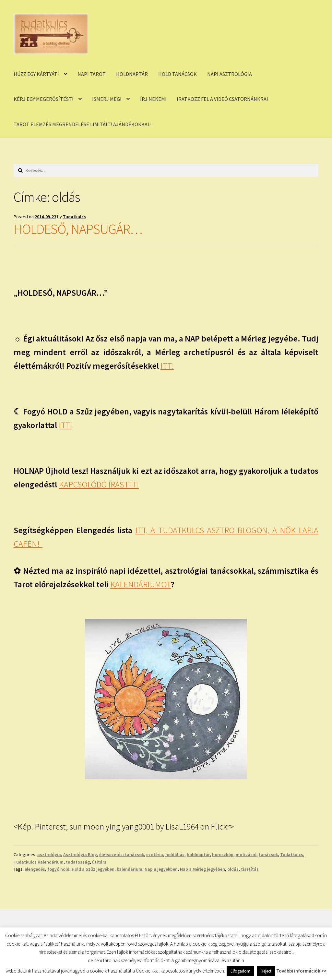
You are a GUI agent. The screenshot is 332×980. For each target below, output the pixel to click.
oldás (233, 869)
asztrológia (49, 855)
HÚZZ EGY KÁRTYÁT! (36, 74)
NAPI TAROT (92, 74)
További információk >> (301, 971)
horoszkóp (223, 855)
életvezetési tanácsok (122, 855)
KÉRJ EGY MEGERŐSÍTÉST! (43, 99)
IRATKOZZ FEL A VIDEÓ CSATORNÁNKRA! (222, 99)
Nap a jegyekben (161, 869)
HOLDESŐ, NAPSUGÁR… (78, 229)
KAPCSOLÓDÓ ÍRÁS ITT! (99, 484)
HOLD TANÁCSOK (178, 74)
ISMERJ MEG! (107, 99)
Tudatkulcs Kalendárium (39, 862)
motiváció (246, 855)
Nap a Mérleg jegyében (202, 869)
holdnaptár (198, 855)
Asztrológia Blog (80, 855)
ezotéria (155, 855)
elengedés (35, 869)
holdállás (175, 855)
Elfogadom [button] (240, 971)
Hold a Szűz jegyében (93, 869)
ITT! (167, 366)
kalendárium (130, 869)
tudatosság (78, 862)
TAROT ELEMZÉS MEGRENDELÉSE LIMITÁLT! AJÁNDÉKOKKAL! (83, 124)
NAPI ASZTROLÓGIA (230, 74)
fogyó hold (58, 869)
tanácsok (268, 855)
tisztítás (250, 869)
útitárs (99, 862)
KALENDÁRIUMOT (141, 584)
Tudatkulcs (74, 217)
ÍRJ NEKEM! (153, 99)
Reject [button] (266, 971)
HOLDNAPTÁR (132, 74)
